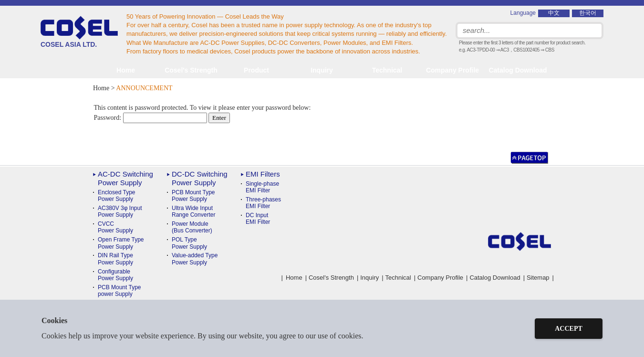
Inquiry (322, 70)
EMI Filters (263, 174)
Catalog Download (518, 70)
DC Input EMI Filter (258, 219)
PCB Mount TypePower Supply (193, 196)
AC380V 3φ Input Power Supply (120, 211)
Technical (398, 278)
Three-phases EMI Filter (263, 203)
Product (256, 70)
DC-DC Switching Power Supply (200, 178)
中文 (554, 13)
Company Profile (452, 70)
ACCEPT (569, 329)
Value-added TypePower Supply (195, 259)
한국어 (588, 13)
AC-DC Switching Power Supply (125, 178)
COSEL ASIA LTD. (79, 32)
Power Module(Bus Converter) (192, 227)
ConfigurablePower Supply (115, 275)
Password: (151, 118)
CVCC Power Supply (115, 227)
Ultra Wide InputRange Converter (193, 211)
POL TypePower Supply (189, 243)
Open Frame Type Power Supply (121, 243)
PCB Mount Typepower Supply (119, 291)
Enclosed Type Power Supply (117, 196)
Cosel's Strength (191, 70)
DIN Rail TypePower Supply (115, 259)
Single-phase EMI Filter (262, 187)
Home (126, 70)
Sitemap (538, 278)
